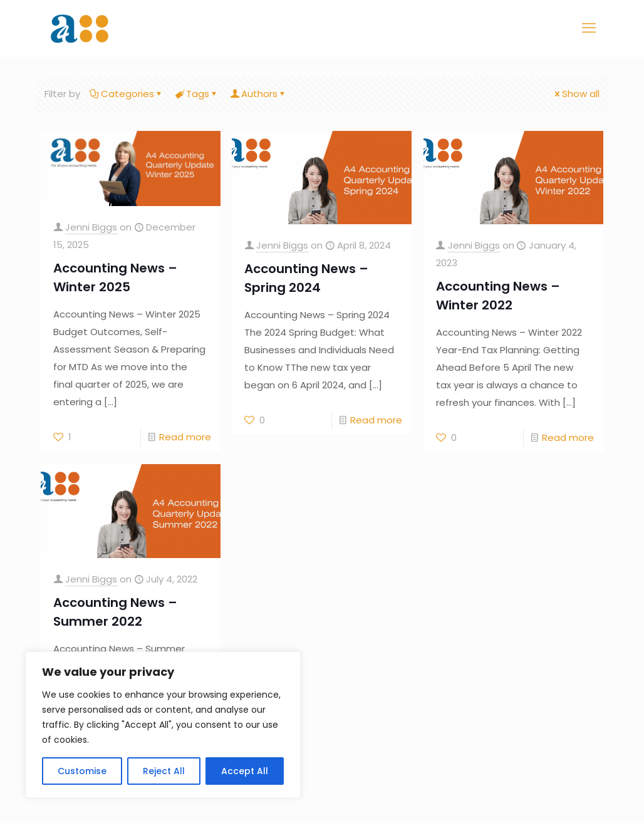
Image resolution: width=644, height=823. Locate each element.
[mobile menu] (589, 28)
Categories (127, 94)
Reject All (164, 771)
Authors (258, 94)
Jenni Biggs (91, 227)
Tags (197, 94)
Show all (576, 94)
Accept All (245, 771)
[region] (163, 725)
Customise (82, 771)
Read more (185, 437)
